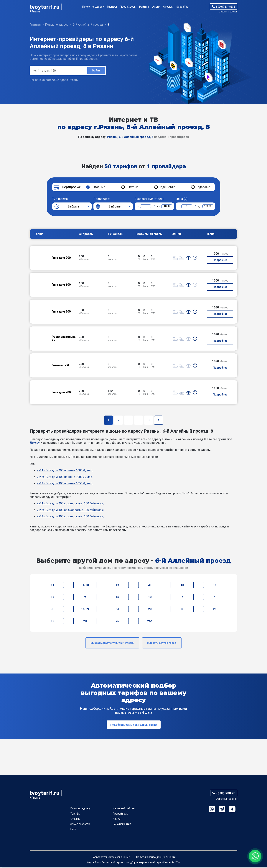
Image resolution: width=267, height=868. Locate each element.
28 (85, 622)
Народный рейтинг (124, 809)
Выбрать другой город (162, 643)
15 (117, 598)
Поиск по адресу (93, 7)
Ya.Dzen (232, 810)
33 (117, 610)
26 (215, 610)
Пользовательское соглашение (111, 858)
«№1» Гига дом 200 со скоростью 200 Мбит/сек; (70, 504)
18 (182, 585)
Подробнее (220, 261)
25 (117, 622)
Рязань (36, 12)
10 (150, 598)
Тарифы (112, 7)
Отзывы (168, 7)
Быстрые (132, 188)
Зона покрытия (122, 825)
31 (150, 585)
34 (52, 585)
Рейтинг (144, 7)
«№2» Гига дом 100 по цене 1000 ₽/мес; (65, 477)
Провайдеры (128, 7)
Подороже (203, 188)
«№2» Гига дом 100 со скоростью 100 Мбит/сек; (70, 510)
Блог (73, 830)
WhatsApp (212, 810)
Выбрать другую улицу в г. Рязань (112, 643)
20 (150, 610)
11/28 (85, 585)
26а (150, 622)
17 (52, 598)
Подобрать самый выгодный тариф (134, 725)
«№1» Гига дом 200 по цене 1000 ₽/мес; (65, 471)
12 (52, 622)
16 (117, 585)
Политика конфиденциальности (156, 858)
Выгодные (98, 188)
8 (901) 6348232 (225, 7)
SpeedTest (183, 7)
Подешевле (167, 188)
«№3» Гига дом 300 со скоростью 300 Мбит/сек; (70, 517)
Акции (156, 7)
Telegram (222, 810)
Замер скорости (80, 825)
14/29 (85, 610)
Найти (96, 71)
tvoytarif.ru (44, 7)
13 (215, 585)
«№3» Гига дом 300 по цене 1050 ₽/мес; (65, 484)
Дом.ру (35, 443)
